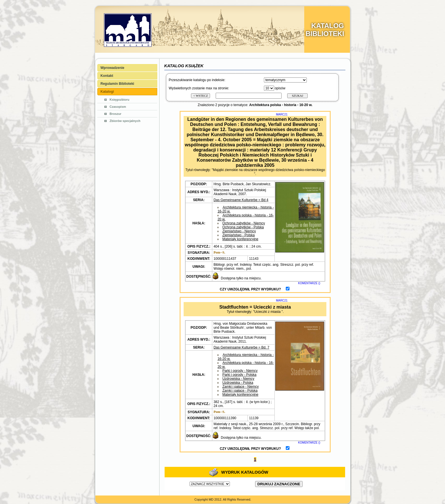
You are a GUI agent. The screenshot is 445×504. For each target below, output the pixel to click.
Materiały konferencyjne (240, 239)
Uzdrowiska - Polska (238, 383)
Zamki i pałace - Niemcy (240, 387)
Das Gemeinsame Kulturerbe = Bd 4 (241, 200)
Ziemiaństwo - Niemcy (239, 231)
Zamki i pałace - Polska (240, 391)
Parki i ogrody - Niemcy (240, 371)
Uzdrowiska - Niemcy (238, 379)
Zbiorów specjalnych (125, 121)
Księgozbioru (119, 100)
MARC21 (282, 114)
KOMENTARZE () (309, 283)
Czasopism (118, 107)
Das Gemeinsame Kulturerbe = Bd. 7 (241, 347)
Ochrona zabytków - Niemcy (244, 223)
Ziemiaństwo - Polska (238, 235)
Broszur (116, 114)
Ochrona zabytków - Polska (243, 227)
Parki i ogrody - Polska (239, 375)
